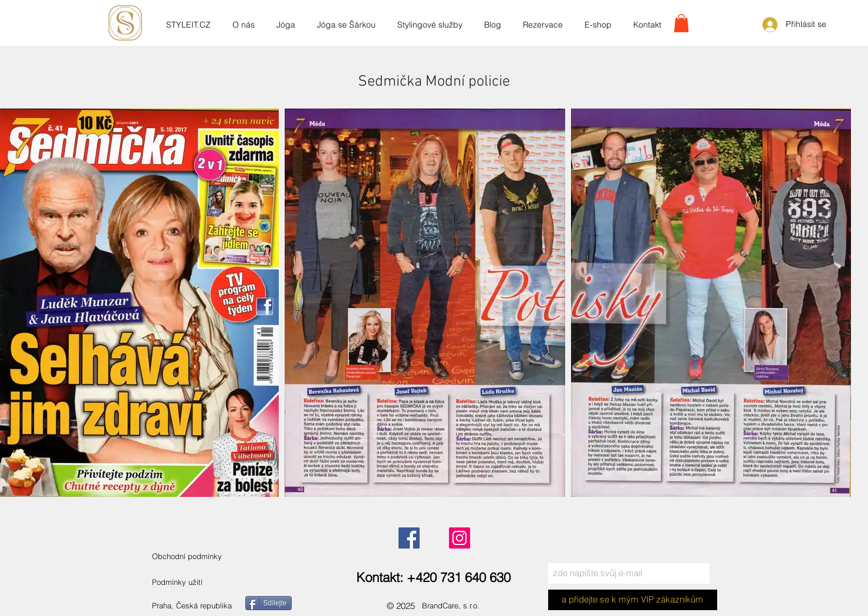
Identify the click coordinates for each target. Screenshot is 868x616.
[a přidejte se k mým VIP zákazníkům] (633, 600)
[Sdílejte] (268, 603)
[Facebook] (409, 538)
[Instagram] (460, 538)
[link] (681, 23)
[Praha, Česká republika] (206, 606)
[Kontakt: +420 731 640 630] (434, 578)
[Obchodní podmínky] (199, 556)
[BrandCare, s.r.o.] (461, 606)
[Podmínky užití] (178, 582)
